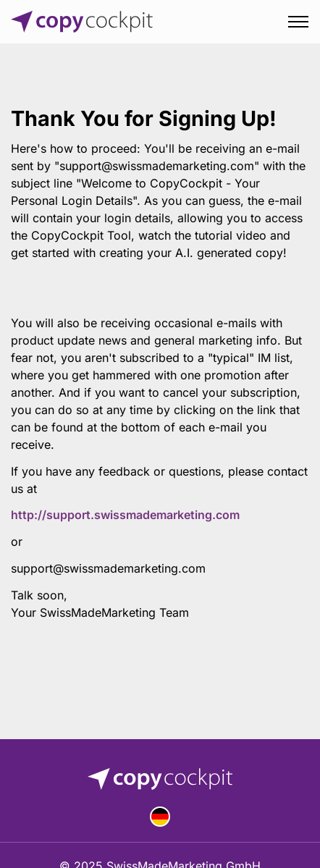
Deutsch (160, 817)
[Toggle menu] (298, 22)
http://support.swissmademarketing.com (125, 515)
